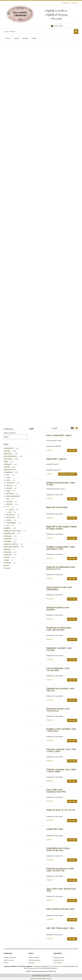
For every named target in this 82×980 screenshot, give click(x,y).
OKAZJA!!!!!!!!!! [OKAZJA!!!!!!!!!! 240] (9, 448)
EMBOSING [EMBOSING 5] (7, 549)
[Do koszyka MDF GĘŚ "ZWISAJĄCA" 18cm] (72, 939)
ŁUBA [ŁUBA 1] (8, 477)
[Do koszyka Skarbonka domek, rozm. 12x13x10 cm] (72, 720)
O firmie (6, 963)
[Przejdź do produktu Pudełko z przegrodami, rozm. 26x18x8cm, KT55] (38, 547)
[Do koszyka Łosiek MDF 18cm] (72, 840)
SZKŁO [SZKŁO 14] (9, 491)
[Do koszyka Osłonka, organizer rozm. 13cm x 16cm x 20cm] (72, 761)
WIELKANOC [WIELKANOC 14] (11, 517)
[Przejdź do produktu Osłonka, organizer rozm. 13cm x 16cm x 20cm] (38, 750)
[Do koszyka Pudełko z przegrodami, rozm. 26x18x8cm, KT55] (72, 558)
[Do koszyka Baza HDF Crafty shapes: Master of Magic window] (72, 538)
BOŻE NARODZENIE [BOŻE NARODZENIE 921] (10, 456)
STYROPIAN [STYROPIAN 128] (10, 483)
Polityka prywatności (34, 960)
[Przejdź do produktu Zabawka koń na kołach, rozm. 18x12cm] (38, 689)
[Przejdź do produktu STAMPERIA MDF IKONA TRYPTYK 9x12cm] (38, 849)
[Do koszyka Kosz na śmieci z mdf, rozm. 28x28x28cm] (72, 599)
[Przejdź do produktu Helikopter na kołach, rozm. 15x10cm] (38, 649)
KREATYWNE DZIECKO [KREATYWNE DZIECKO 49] (11, 547)
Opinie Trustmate (9, 960)
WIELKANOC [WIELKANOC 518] (8, 454)
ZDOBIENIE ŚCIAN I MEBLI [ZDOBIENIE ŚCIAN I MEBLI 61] (12, 531)
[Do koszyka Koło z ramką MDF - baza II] (72, 450)
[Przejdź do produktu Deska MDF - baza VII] (38, 460)
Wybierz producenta (10, 433)
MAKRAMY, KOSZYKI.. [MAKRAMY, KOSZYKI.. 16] (11, 544)
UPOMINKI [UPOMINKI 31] (7, 563)
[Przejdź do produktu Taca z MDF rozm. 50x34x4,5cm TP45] (38, 889)
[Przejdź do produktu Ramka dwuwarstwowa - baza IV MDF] (38, 483)
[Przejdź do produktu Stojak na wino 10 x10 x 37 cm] (38, 810)
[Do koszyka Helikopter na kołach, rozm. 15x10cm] (72, 660)
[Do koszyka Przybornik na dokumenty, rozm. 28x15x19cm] (72, 639)
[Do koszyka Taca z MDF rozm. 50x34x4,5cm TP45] (72, 900)
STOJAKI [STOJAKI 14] (9, 501)
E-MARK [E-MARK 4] (6, 560)
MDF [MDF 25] (8, 507)
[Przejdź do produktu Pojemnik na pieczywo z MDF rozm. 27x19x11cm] (38, 869)
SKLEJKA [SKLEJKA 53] (9, 485)
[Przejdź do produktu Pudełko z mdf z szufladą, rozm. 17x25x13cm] (38, 729)
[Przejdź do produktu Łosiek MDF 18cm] (38, 830)
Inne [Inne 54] (8, 525)
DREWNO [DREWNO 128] (10, 504)
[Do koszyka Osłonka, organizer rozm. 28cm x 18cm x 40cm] (72, 781)
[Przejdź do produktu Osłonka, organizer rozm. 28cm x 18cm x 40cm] (38, 770)
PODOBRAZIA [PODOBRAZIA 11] (11, 523)
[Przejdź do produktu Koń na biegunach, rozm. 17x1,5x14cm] (38, 669)
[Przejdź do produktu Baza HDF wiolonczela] (38, 508)
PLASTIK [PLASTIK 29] (9, 488)
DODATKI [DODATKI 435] (7, 557)
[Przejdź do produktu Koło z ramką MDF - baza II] (38, 436)
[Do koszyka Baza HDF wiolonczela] (72, 518)
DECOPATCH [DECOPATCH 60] (11, 515)
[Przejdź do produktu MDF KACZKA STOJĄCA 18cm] (38, 910)
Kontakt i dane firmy (10, 957)
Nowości (7, 565)
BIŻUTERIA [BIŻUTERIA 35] (10, 493)
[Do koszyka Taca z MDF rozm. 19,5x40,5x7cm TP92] (72, 801)
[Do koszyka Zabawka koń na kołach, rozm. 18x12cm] (72, 700)
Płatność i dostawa (34, 957)
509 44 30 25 (56, 966)
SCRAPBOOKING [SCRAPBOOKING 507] (9, 533)
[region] (41, 232)
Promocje (7, 568)
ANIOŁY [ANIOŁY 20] (9, 520)
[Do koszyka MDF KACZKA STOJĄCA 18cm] (72, 920)
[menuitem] (8, 38)
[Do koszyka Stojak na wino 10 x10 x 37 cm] (72, 821)
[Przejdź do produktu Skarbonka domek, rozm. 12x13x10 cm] (38, 709)
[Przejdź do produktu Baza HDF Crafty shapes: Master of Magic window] (38, 527)
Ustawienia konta (58, 960)
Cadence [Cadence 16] (11, 509)
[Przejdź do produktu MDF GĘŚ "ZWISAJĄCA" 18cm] (38, 929)
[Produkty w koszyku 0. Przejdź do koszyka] (57, 26)
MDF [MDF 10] (10, 512)
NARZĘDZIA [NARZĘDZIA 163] (8, 536)
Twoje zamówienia (59, 957)
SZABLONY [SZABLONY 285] (7, 528)
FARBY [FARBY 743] (6, 462)
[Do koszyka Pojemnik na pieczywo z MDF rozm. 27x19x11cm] (72, 880)
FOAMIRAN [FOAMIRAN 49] (7, 541)
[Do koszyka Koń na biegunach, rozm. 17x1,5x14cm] (72, 680)
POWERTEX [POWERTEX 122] (8, 539)
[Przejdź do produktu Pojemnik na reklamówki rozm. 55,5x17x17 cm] (38, 568)
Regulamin (32, 963)
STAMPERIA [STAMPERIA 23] (8, 555)
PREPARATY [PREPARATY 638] (8, 464)
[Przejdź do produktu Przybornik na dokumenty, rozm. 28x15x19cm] (38, 628)
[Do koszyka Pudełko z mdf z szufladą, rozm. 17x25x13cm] (72, 741)
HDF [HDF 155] (8, 475)
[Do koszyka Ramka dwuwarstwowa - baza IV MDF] (72, 499)
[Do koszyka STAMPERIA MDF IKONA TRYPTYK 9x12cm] (72, 860)
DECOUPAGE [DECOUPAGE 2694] (8, 459)
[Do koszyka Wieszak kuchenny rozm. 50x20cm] (72, 619)
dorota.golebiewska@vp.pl (41, 966)
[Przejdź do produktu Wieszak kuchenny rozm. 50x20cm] (38, 608)
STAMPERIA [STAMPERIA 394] (8, 552)
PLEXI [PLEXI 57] (8, 480)
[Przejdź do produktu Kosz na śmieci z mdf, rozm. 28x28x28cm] (38, 588)
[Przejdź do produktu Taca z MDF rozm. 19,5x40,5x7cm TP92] (38, 790)
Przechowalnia (58, 963)
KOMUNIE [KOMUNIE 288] (7, 451)
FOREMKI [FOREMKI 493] (7, 467)
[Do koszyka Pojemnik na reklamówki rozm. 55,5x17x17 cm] (72, 579)
